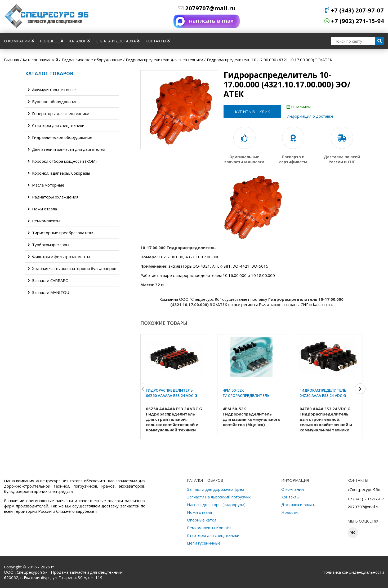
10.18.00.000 (263, 275)
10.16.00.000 (235, 275)
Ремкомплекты (44, 221)
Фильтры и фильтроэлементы (59, 257)
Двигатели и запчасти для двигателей (66, 149)
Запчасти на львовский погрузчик (219, 497)
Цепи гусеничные (204, 543)
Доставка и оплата (299, 505)
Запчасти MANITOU (48, 292)
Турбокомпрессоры (48, 245)
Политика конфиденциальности (353, 572)
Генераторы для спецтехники (59, 113)
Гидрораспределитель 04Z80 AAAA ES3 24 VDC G (323, 393)
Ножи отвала (42, 209)
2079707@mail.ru (207, 8)
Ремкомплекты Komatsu (210, 528)
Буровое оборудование (53, 101)
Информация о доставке (311, 116)
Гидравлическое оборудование (60, 137)
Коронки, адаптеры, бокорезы (59, 173)
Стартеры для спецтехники (56, 125)
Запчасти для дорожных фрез (216, 489)
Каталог (79, 41)
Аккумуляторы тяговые (52, 90)
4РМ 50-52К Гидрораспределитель (246, 393)
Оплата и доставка (118, 41)
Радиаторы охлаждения (53, 197)
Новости (289, 512)
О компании (19, 41)
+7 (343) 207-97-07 (354, 10)
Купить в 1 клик (253, 112)
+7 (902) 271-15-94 (354, 21)
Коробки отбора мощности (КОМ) (62, 161)
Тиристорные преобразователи (61, 233)
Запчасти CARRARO (48, 280)
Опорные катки (202, 520)
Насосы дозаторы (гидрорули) (216, 505)
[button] (360, 389)
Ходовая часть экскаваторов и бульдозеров (72, 268)
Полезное (52, 41)
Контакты (158, 41)
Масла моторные (46, 185)
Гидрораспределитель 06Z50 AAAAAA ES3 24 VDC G (171, 393)
